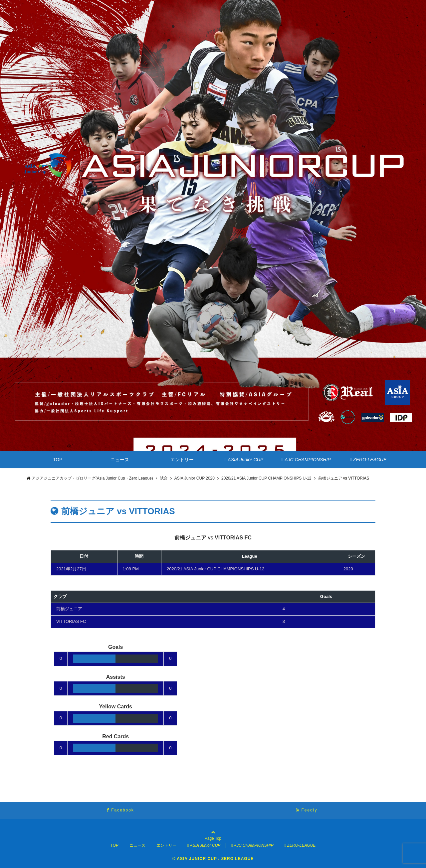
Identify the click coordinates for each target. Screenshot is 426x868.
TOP (58, 460)
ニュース (120, 460)
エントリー (182, 460)
